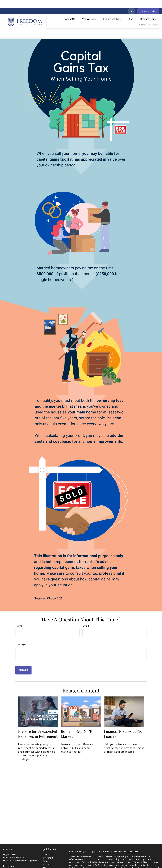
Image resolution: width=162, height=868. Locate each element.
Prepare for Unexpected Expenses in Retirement (38, 721)
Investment (48, 845)
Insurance (47, 852)
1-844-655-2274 (17, 845)
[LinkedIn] (132, 3)
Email (86, 613)
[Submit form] (23, 658)
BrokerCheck (132, 839)
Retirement (48, 842)
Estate (46, 849)
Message (21, 632)
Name (19, 613)
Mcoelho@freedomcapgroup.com (24, 848)
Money (46, 859)
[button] (70, 11)
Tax (45, 855)
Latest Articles (49, 865)
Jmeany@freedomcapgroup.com (23, 859)
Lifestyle (47, 862)
